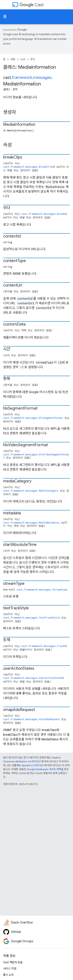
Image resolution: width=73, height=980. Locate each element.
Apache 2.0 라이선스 (33, 765)
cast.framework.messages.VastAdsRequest (32, 719)
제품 (13, 59)
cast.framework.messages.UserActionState (32, 678)
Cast (32, 5)
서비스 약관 (10, 969)
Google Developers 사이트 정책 (44, 769)
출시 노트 (8, 975)
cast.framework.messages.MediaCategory (31, 491)
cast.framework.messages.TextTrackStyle (32, 618)
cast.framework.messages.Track (43, 646)
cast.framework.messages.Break (43, 214)
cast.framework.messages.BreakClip (28, 167)
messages (42, 78)
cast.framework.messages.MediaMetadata (31, 523)
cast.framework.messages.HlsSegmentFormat (33, 418)
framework (22, 78)
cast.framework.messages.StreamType (42, 589)
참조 (33, 59)
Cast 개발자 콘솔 (13, 962)
